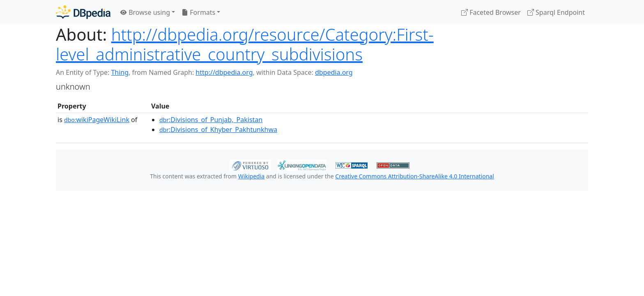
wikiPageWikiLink (97, 120)
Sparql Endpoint (556, 12)
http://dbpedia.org (224, 72)
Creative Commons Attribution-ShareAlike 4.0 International (414, 176)
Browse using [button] (145, 12)
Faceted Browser (491, 12)
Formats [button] (198, 12)
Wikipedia (251, 176)
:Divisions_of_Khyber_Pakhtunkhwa (218, 129)
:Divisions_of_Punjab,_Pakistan (211, 120)
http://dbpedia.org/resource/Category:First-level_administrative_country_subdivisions (245, 44)
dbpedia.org (334, 72)
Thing (120, 72)
